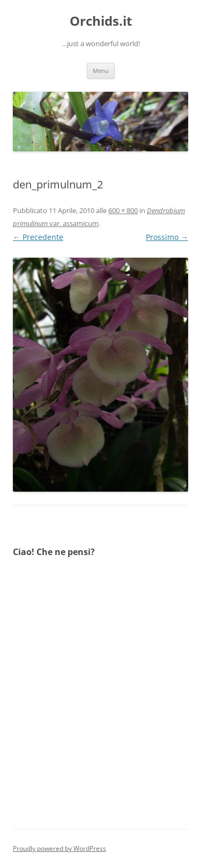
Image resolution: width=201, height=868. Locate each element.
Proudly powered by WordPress (59, 848)
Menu (101, 71)
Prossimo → (167, 237)
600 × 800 (123, 210)
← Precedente (38, 237)
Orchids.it (101, 21)
